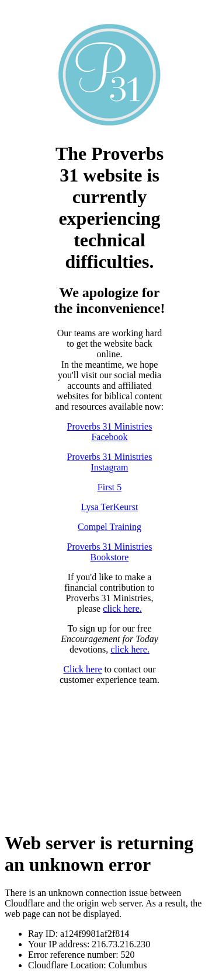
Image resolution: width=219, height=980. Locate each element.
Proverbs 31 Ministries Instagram (110, 462)
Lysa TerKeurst (110, 507)
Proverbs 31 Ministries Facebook (110, 432)
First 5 (109, 487)
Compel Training (109, 527)
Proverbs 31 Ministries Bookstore (110, 552)
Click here (82, 669)
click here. (122, 608)
